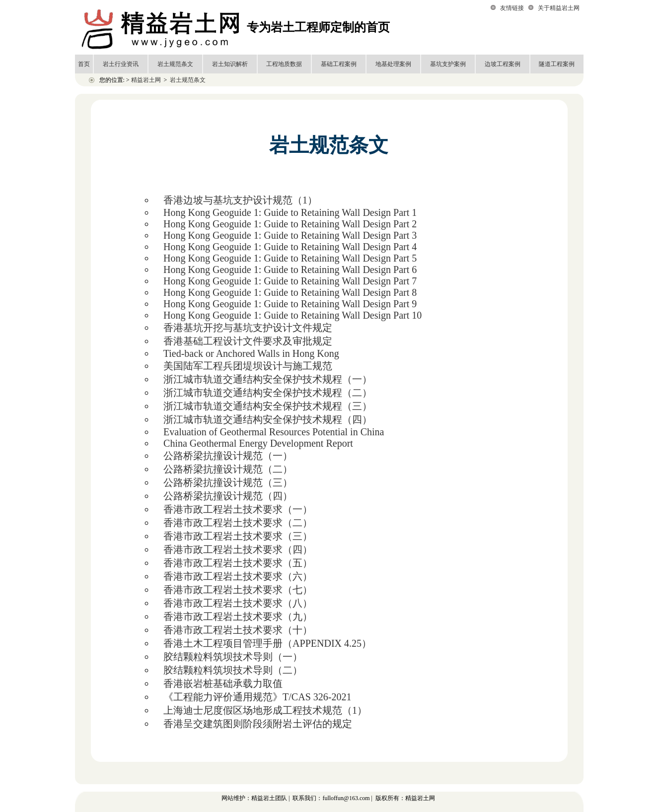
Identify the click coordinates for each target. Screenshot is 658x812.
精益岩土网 (146, 80)
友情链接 (512, 8)
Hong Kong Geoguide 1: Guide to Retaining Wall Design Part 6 (290, 270)
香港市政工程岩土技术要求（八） (238, 603)
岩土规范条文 (175, 64)
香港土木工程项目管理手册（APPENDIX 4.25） (267, 643)
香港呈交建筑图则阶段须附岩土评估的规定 (258, 724)
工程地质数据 (284, 64)
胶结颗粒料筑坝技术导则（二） (233, 670)
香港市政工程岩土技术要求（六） (238, 576)
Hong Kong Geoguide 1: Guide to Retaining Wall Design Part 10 (292, 315)
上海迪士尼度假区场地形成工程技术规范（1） (265, 710)
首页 (84, 64)
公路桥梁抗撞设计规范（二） (228, 469)
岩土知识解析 (230, 64)
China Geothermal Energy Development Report (258, 443)
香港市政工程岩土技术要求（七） (238, 590)
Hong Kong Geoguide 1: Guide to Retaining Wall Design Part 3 (290, 235)
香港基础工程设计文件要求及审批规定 (248, 341)
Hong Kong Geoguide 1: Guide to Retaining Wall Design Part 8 (290, 292)
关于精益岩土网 (559, 8)
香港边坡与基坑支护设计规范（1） (240, 200)
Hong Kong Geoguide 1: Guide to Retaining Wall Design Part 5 (290, 258)
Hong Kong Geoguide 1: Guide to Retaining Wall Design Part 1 (290, 212)
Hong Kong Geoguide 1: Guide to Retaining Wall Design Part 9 (290, 304)
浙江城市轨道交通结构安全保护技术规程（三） (268, 406)
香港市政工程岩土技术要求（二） (238, 523)
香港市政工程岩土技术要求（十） (238, 630)
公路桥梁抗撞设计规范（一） (228, 456)
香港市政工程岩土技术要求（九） (238, 616)
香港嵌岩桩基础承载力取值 (223, 683)
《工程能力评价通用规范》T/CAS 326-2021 (257, 697)
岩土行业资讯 (121, 64)
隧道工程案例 (557, 64)
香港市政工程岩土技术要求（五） (238, 563)
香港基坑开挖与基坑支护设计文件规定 (248, 328)
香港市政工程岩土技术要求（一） (238, 509)
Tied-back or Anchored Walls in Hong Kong (251, 353)
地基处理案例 (393, 64)
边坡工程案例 (503, 64)
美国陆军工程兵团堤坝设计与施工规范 (248, 366)
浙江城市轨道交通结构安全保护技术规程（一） (268, 379)
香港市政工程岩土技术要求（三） (238, 536)
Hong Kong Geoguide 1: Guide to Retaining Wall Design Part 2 (290, 224)
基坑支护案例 (448, 64)
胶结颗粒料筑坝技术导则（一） (233, 657)
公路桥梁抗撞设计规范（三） (228, 482)
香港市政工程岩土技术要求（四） (238, 549)
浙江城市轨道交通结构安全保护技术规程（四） (268, 419)
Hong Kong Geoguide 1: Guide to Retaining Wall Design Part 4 (290, 247)
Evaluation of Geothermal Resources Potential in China (274, 432)
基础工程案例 (339, 64)
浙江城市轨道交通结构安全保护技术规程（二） (268, 393)
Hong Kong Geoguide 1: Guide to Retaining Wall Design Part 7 (290, 281)
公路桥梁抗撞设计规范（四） (228, 496)
